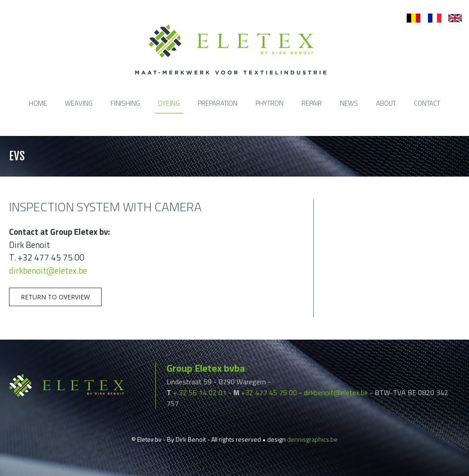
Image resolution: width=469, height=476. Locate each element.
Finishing (125, 103)
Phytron (269, 103)
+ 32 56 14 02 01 (200, 392)
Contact (427, 103)
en (452, 18)
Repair (312, 103)
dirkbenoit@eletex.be (48, 270)
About (386, 103)
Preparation (218, 103)
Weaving (79, 103)
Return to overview (55, 297)
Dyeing (169, 103)
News (349, 103)
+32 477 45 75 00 (269, 392)
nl (409, 18)
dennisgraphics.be (312, 439)
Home (38, 103)
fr (430, 18)
